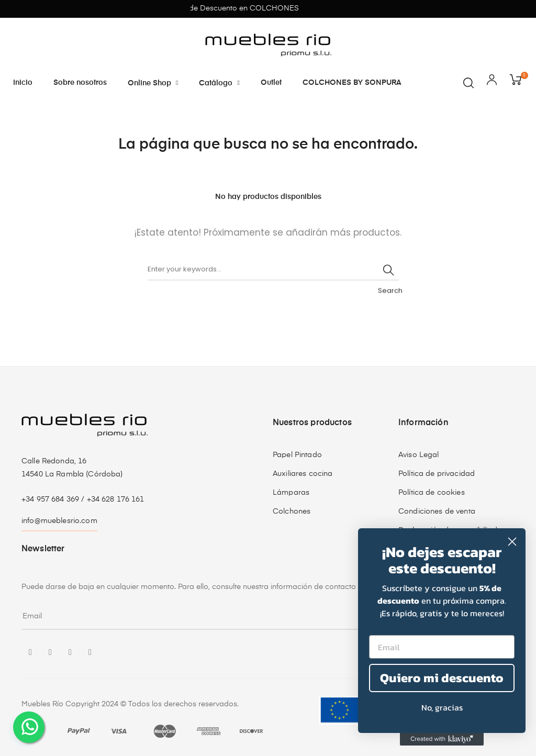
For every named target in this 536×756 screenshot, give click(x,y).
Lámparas (291, 493)
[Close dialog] (512, 542)
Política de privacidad (437, 474)
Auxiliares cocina (303, 474)
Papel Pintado (297, 455)
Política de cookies (432, 493)
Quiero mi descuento (442, 678)
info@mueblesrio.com (59, 521)
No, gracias (442, 707)
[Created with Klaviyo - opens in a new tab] (442, 739)
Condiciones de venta (437, 512)
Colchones (292, 512)
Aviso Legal (419, 455)
